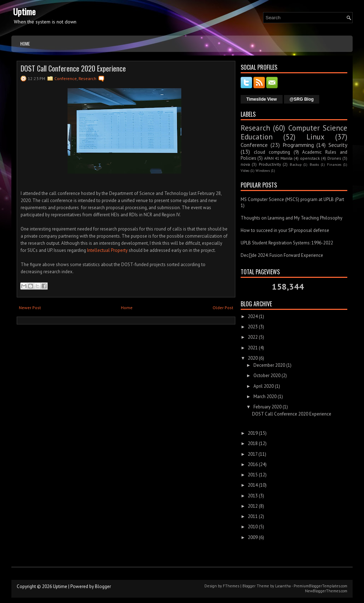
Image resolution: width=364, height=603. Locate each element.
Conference (66, 78)
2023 (253, 327)
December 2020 (269, 365)
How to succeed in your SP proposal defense (285, 230)
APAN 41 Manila (278, 158)
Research (87, 78)
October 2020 (267, 375)
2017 (253, 454)
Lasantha (283, 586)
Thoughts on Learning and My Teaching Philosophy (291, 218)
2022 (253, 337)
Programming (298, 145)
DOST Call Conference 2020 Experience (73, 68)
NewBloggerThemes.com (326, 591)
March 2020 (265, 396)
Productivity (270, 164)
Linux (315, 137)
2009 (253, 537)
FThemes (231, 586)
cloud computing (272, 152)
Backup (296, 164)
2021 (253, 348)
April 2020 (264, 386)
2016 (253, 464)
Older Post (223, 308)
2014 (253, 485)
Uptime (24, 11)
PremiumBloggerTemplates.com (320, 586)
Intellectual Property (107, 250)
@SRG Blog (302, 99)
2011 (253, 516)
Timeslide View (262, 99)
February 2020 (267, 407)
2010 (253, 527)
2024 (253, 316)
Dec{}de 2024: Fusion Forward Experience (282, 255)
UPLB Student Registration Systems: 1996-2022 (287, 243)
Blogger (103, 586)
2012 (253, 506)
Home (25, 44)
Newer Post (30, 308)
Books (314, 164)
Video (245, 170)
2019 (253, 433)
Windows (263, 170)
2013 (253, 496)
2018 (253, 443)
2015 (253, 475)
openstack (310, 158)
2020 (253, 358)
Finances (334, 164)
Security (338, 145)
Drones (334, 158)
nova (245, 164)
